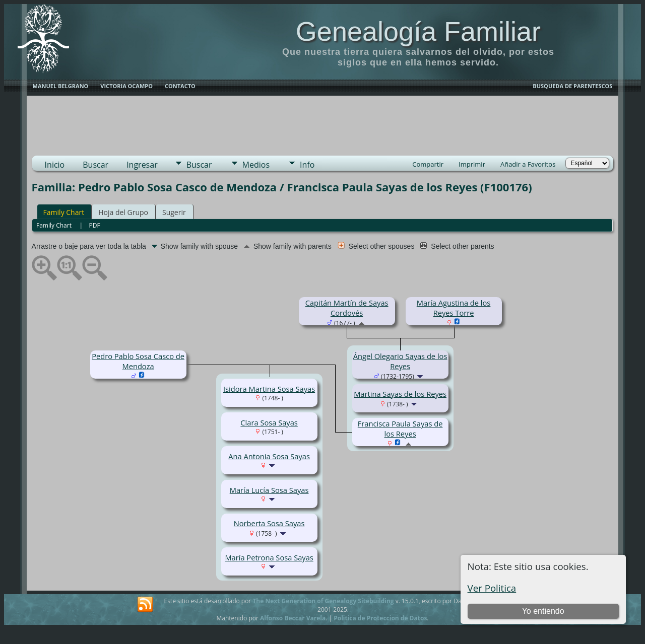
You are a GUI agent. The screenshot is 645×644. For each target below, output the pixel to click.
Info (307, 165)
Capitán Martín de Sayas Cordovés (347, 308)
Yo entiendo (543, 611)
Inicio (55, 165)
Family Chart (64, 212)
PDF (95, 225)
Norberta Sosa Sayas (269, 523)
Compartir (428, 164)
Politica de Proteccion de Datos (380, 618)
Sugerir (174, 212)
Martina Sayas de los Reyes (400, 394)
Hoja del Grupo (123, 212)
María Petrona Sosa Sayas (269, 557)
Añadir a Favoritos (528, 164)
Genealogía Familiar (418, 31)
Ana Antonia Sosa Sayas (269, 456)
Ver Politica (492, 588)
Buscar (95, 165)
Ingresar (142, 165)
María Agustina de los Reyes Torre (454, 308)
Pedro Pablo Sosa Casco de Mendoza (138, 361)
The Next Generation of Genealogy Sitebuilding (323, 601)
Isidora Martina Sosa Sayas (269, 389)
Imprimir (472, 164)
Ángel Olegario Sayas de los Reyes (400, 361)
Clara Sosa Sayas (269, 422)
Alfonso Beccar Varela (293, 618)
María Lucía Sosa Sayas (269, 490)
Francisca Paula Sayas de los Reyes (400, 428)
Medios (256, 165)
